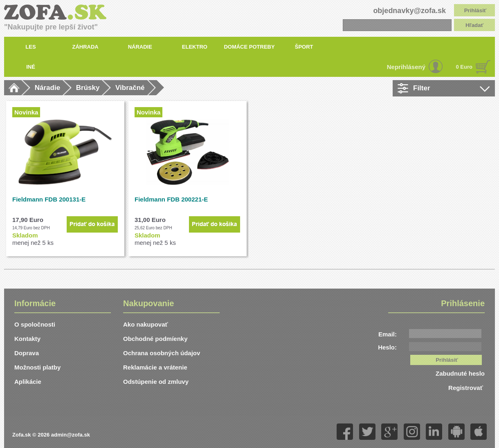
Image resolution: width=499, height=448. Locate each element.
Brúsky (88, 88)
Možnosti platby (37, 367)
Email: (388, 334)
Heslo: (387, 347)
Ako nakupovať (146, 324)
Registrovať (466, 388)
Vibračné (130, 88)
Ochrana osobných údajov (162, 353)
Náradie (47, 88)
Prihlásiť (475, 10)
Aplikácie (28, 382)
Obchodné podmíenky (155, 339)
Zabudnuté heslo (460, 373)
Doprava (27, 353)
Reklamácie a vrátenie (155, 367)
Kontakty (27, 339)
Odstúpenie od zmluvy (156, 382)
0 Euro (464, 67)
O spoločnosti (35, 324)
